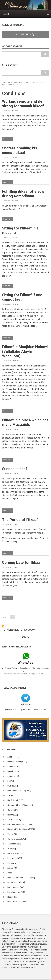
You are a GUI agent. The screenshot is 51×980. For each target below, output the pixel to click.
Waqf (12, 849)
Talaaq (13, 834)
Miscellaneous (16, 892)
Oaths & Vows (16, 853)
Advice (13, 868)
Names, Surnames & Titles (21, 878)
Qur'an (13, 810)
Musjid (13, 786)
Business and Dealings (20, 824)
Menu (6, 14)
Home (4, 83)
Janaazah (14, 844)
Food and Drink (16, 882)
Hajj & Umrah (15, 800)
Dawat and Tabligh (17, 762)
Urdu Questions (17, 902)
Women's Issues (17, 839)
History (13, 897)
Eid (11, 781)
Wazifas (13, 873)
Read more (8, 139)
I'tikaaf (29, 83)
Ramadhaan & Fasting (16, 83)
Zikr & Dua (14, 820)
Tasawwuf (14, 863)
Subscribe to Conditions (3, 626)
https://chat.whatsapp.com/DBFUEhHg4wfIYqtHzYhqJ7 (25, 674)
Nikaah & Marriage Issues (21, 829)
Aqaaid (13, 757)
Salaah (13, 771)
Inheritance (15, 858)
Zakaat (13, 795)
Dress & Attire (16, 887)
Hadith (13, 815)
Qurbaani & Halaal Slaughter (22, 805)
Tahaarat (14, 767)
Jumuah (13, 776)
